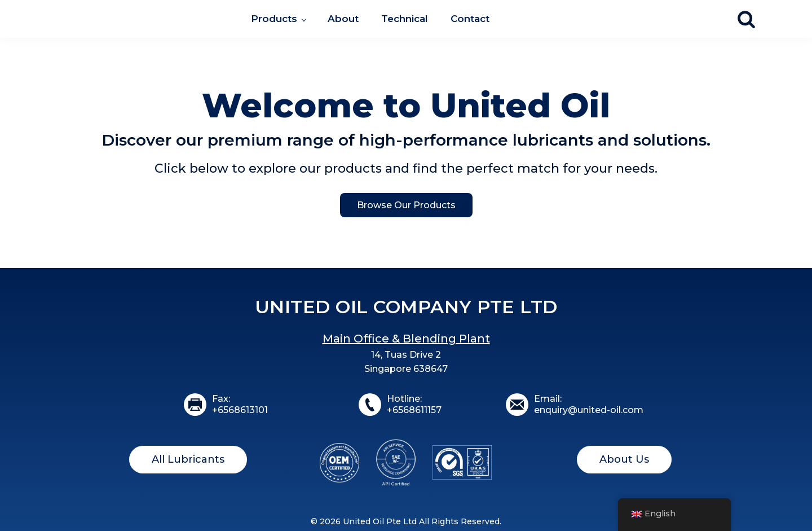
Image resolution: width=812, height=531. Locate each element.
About (343, 19)
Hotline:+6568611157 (414, 405)
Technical (405, 19)
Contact (470, 19)
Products (274, 19)
